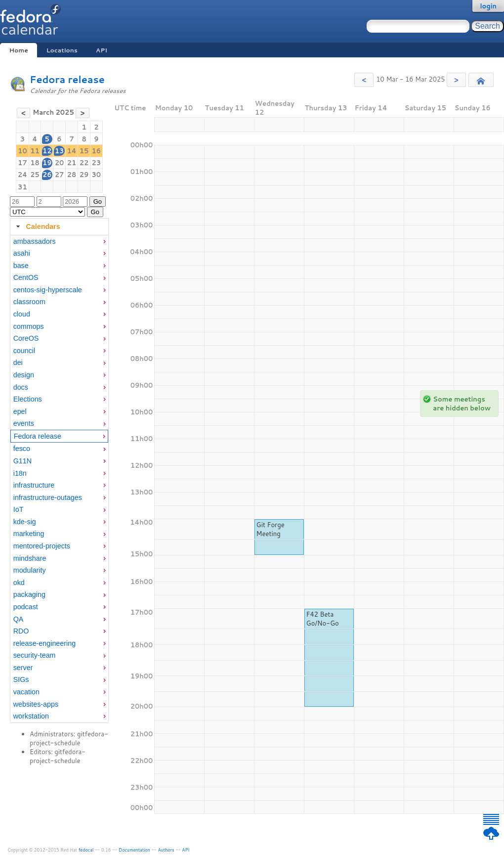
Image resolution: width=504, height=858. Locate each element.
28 (72, 175)
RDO (21, 631)
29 (84, 175)
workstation (31, 716)
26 (47, 175)
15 (84, 151)
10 (22, 151)
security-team (35, 655)
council (24, 351)
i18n (20, 473)
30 (97, 175)
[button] (364, 80)
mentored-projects (42, 546)
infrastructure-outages (48, 497)
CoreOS (26, 338)
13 (60, 151)
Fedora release (67, 79)
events (24, 423)
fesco (22, 449)
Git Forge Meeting (271, 529)
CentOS (26, 277)
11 (35, 151)
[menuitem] (59, 242)
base (21, 266)
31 (22, 187)
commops (29, 326)
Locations (62, 50)
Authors (166, 850)
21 (72, 163)
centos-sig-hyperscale (48, 290)
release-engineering (44, 643)
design (24, 375)
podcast (26, 607)
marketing (29, 534)
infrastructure (34, 485)
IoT (19, 509)
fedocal (86, 850)
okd (19, 583)
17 (22, 163)
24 (22, 175)
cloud (22, 314)
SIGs (21, 679)
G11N (22, 461)
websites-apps (36, 704)
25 (35, 175)
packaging (29, 594)
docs (21, 387)
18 (35, 163)
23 (97, 163)
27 (60, 175)
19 (47, 163)
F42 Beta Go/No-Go (323, 619)
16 (97, 151)
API (102, 50)
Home (18, 50)
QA (19, 619)
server (23, 668)
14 (71, 151)
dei (18, 362)
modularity (30, 570)
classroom (29, 302)
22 (84, 163)
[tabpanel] (59, 479)
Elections (28, 399)
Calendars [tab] (37, 226)
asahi (22, 253)
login (488, 6)
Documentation (134, 850)
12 (47, 151)
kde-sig (25, 522)
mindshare (30, 558)
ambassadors (35, 241)
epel (20, 411)
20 (60, 163)
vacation (26, 692)
